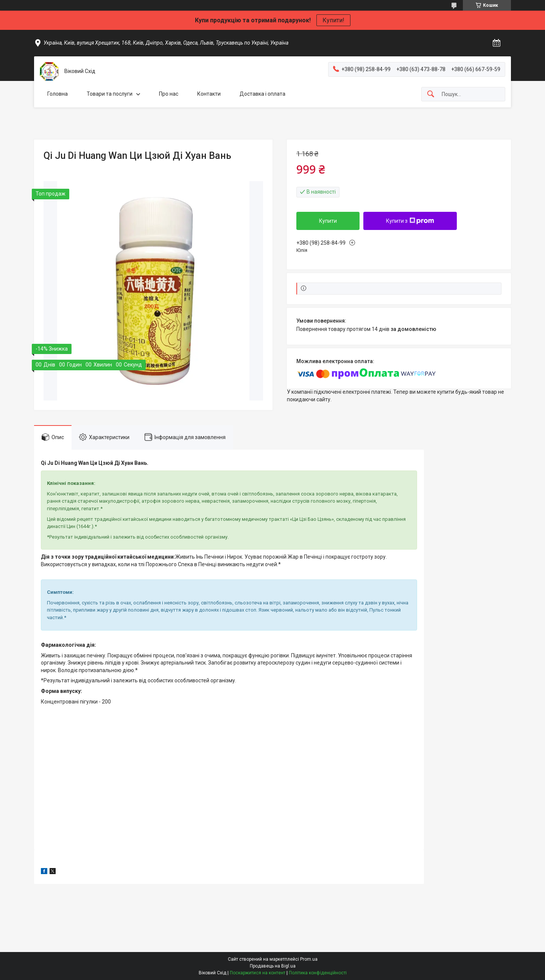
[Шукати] (431, 94)
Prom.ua (309, 959)
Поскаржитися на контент (258, 973)
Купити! (333, 20)
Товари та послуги (110, 94)
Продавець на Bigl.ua (273, 966)
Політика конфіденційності (318, 973)
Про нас (169, 94)
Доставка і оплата (262, 94)
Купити (328, 221)
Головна (58, 94)
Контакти (209, 94)
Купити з (410, 221)
